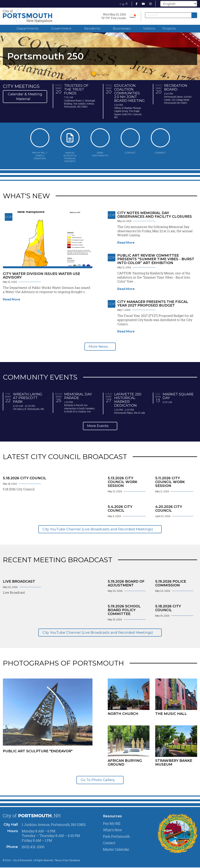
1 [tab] (94, 74)
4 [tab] (108, 74)
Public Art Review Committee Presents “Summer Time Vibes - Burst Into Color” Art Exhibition (156, 259)
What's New (112, 830)
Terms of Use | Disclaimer (67, 860)
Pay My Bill (112, 823)
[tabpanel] (100, 56)
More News (98, 347)
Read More (12, 299)
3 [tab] (103, 74)
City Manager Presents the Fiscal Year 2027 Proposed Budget (153, 304)
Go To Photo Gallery (98, 780)
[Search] (171, 15)
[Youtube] (143, 4)
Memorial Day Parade (78, 396)
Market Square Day (178, 396)
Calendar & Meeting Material (25, 96)
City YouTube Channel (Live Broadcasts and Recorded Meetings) (98, 529)
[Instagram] (150, 4)
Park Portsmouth (116, 836)
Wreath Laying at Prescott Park (28, 398)
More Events (98, 426)
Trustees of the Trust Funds (76, 89)
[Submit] (194, 15)
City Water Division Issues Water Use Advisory (41, 276)
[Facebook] (137, 4)
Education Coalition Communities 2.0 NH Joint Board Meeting (129, 93)
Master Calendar (116, 849)
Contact (109, 843)
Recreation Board (176, 88)
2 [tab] (99, 74)
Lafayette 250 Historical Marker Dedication (128, 400)
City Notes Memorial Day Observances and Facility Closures (155, 215)
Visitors (149, 29)
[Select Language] (179, 4)
